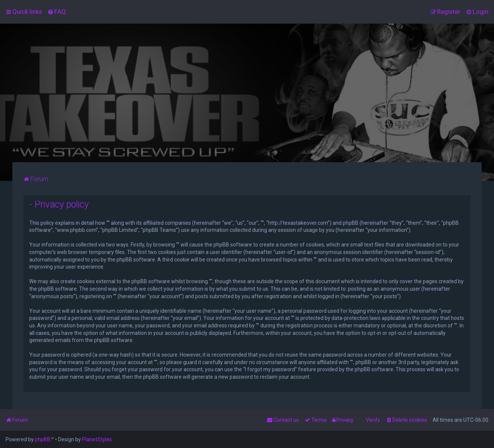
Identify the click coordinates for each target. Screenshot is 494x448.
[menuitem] (57, 12)
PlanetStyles (97, 439)
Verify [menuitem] (373, 420)
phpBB (43, 439)
